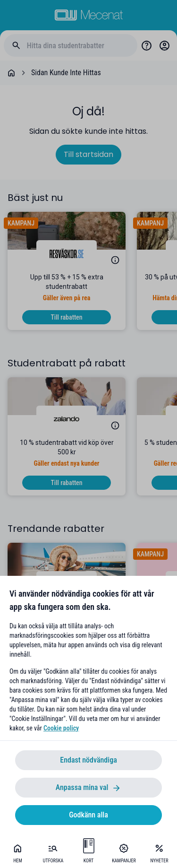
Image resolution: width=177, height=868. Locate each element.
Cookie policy (61, 728)
